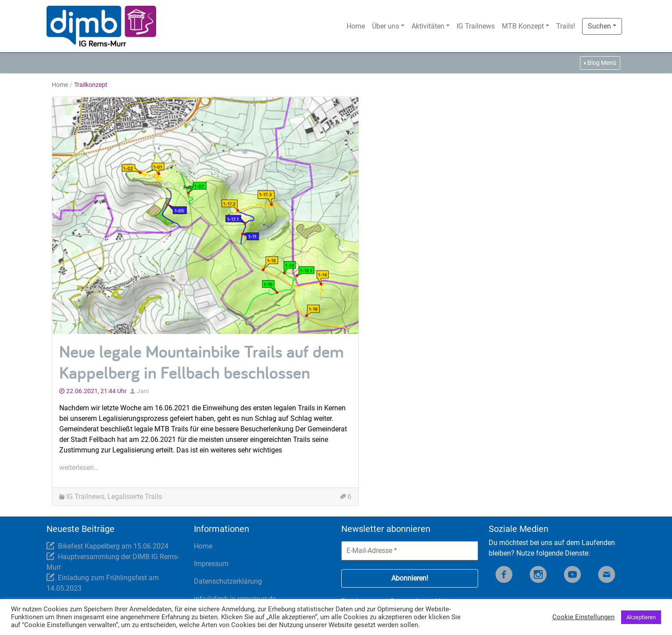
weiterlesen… (79, 468)
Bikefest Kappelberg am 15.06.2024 (113, 546)
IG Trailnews (476, 26)
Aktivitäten (428, 26)
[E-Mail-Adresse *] (410, 551)
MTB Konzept (523, 26)
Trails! (566, 26)
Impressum (211, 564)
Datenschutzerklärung (228, 581)
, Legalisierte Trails (133, 497)
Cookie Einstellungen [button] (583, 617)
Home (356, 26)
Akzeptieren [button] (641, 617)
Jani (143, 391)
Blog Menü (602, 63)
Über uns (386, 26)
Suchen (599, 26)
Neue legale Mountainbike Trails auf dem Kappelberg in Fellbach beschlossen (202, 362)
